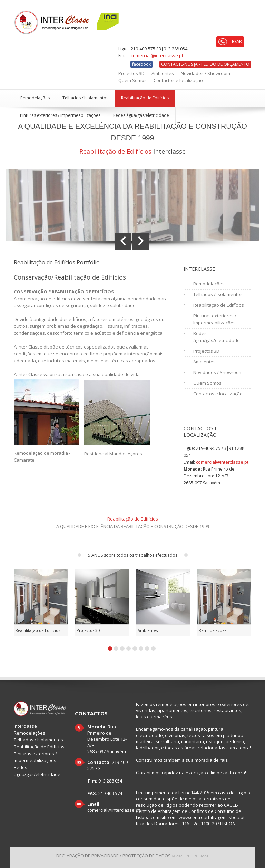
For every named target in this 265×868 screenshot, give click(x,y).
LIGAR (230, 42)
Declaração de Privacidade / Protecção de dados (114, 856)
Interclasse (25, 726)
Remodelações (35, 98)
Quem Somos (132, 80)
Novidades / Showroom (205, 73)
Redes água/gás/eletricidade (141, 115)
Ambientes (163, 73)
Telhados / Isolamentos (85, 98)
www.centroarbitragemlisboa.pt (212, 817)
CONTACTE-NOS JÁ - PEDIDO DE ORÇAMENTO (205, 64)
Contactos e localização (178, 80)
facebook (141, 64)
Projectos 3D (131, 73)
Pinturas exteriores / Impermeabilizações (60, 115)
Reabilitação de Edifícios (145, 98)
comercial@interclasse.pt (157, 55)
